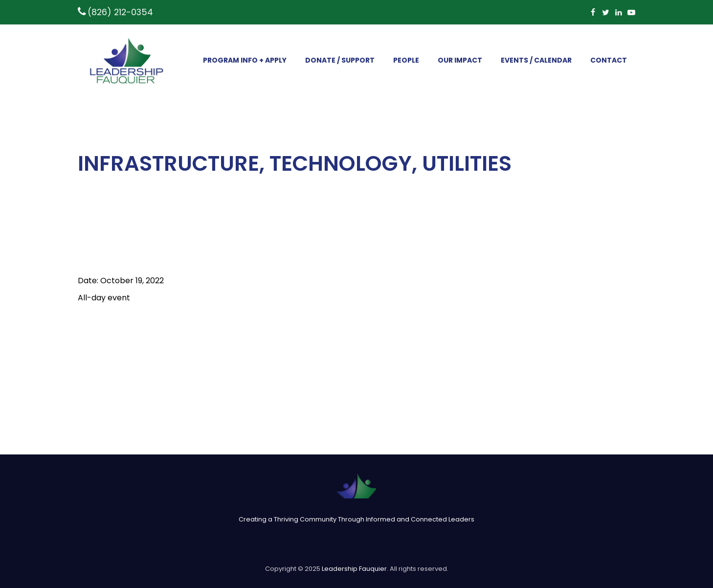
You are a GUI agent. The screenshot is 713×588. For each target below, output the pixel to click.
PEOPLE (406, 60)
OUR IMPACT (460, 60)
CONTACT (609, 60)
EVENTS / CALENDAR (536, 60)
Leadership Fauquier (354, 569)
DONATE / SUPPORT (340, 60)
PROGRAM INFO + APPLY (245, 60)
